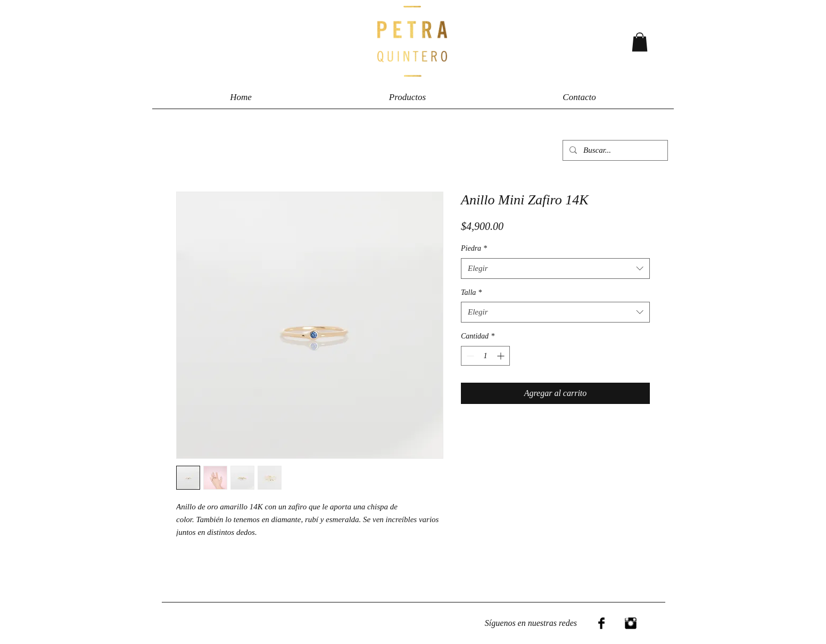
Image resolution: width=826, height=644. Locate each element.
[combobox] (555, 269)
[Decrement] (469, 356)
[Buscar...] (614, 150)
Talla (471, 292)
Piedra (474, 248)
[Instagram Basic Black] (631, 623)
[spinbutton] (485, 356)
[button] (640, 42)
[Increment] (502, 356)
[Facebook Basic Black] (601, 623)
